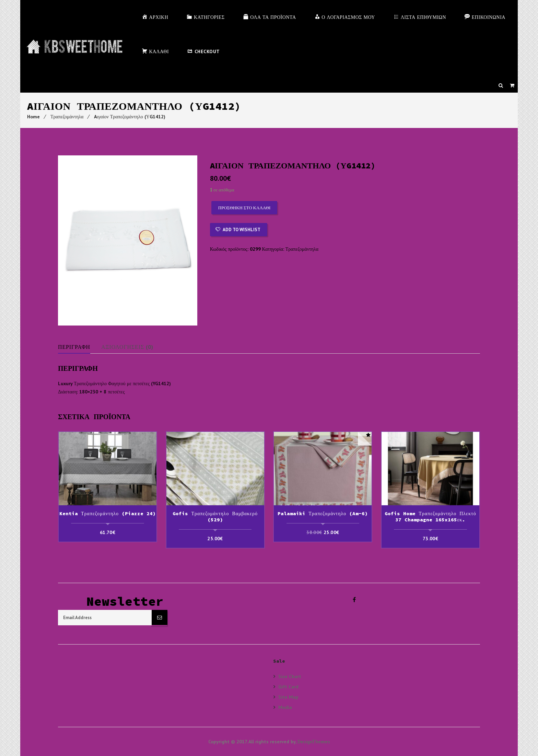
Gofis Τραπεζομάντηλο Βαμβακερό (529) (215, 517)
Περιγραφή (74, 347)
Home (33, 117)
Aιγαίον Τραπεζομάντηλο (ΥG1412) (130, 117)
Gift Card (288, 687)
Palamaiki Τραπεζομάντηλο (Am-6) (323, 513)
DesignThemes (314, 742)
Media (285, 707)
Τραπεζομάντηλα (67, 117)
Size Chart (290, 676)
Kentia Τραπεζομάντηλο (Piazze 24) (108, 513)
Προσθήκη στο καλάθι (244, 208)
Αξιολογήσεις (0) (128, 347)
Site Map (288, 697)
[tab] (79, 347)
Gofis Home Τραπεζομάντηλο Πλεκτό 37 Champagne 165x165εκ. (430, 517)
